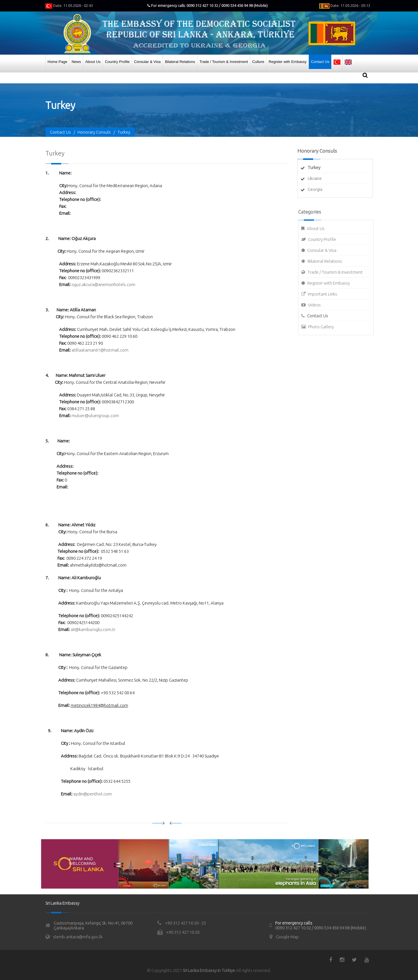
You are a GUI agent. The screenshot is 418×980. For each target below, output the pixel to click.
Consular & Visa (147, 62)
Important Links (325, 294)
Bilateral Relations (180, 62)
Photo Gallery (324, 327)
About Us (93, 62)
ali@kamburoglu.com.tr (93, 629)
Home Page (58, 62)
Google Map (287, 937)
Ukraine (315, 178)
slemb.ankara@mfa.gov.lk (78, 937)
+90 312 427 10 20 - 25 (185, 923)
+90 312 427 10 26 (183, 932)
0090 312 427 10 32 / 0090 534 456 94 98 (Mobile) (321, 928)
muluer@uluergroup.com (95, 416)
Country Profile (117, 62)
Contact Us (320, 62)
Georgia (315, 189)
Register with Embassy (288, 62)
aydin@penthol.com (93, 794)
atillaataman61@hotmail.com (100, 350)
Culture (258, 62)
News (76, 62)
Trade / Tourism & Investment (224, 62)
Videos (317, 305)
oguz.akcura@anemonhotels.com (103, 284)
